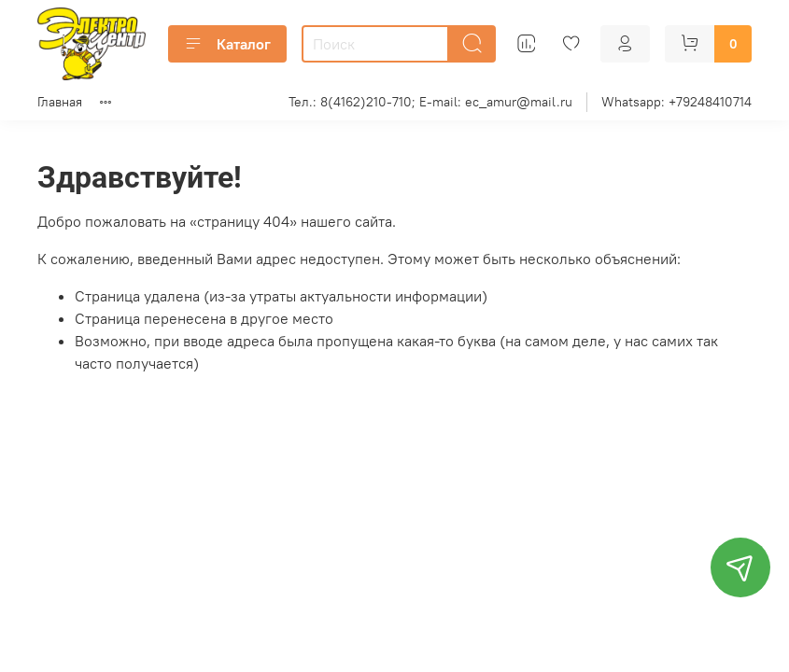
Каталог (227, 44)
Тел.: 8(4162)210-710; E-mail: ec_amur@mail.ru (430, 102)
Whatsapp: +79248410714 (676, 102)
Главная (60, 102)
